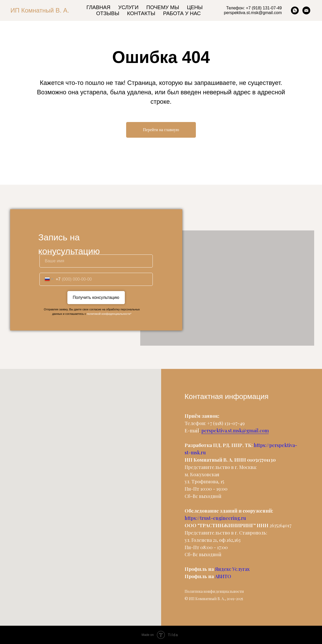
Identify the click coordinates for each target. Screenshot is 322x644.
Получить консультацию (96, 297)
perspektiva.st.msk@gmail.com (235, 431)
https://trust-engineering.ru (215, 518)
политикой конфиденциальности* (109, 314)
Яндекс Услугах (232, 569)
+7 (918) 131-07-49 (226, 423)
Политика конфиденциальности (214, 591)
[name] (96, 261)
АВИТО (223, 576)
